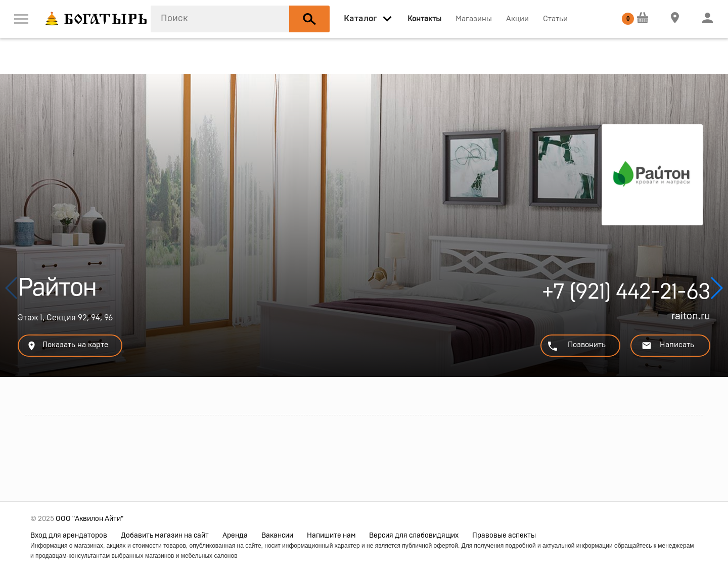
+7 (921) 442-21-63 (626, 295)
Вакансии (277, 536)
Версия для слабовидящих (414, 536)
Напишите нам (331, 536)
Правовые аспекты (504, 536)
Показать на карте (67, 346)
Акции (517, 19)
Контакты (424, 19)
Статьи (555, 19)
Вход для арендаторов (69, 536)
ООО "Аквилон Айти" (89, 519)
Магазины (474, 19)
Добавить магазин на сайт (165, 536)
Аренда (235, 536)
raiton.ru (691, 316)
